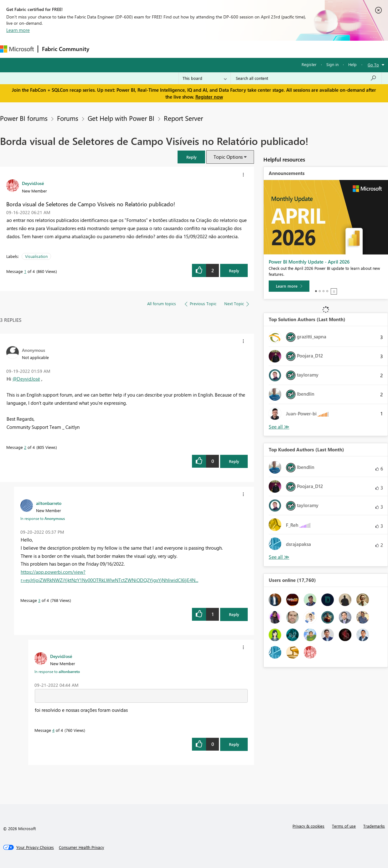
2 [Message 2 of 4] (25, 447)
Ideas (157, 49)
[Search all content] (306, 78)
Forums (103, 49)
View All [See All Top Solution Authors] (279, 427)
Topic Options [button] (228, 157)
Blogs (213, 49)
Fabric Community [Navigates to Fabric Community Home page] (66, 49)
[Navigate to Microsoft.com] (17, 49)
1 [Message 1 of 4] (25, 271)
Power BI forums (24, 118)
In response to (43, 518)
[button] (191, 157)
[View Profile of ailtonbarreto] (49, 503)
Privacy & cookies (308, 826)
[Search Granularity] (205, 78)
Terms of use (344, 826)
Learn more (18, 30)
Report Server (183, 118)
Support (263, 49)
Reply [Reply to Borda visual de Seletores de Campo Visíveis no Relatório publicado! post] (234, 271)
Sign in (332, 64)
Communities (185, 49)
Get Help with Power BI (121, 118)
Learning (237, 49)
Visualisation (36, 256)
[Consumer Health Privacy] (81, 847)
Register (309, 64)
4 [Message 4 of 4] (53, 730)
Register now (209, 97)
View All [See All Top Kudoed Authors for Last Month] (279, 557)
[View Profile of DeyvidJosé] (33, 183)
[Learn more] (289, 286)
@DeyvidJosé (26, 379)
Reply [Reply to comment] (234, 461)
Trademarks (374, 826)
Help (352, 64)
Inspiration (131, 49)
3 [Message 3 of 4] (39, 600)
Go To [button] (373, 65)
